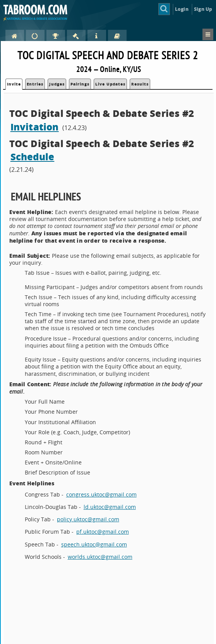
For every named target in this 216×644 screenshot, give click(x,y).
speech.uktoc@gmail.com (94, 544)
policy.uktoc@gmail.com (88, 519)
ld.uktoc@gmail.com (110, 507)
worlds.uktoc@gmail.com (100, 557)
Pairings (80, 84)
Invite (14, 84)
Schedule (33, 157)
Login (182, 9)
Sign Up (203, 9)
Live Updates (110, 84)
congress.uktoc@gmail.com (101, 494)
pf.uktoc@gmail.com (103, 532)
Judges (57, 84)
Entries (35, 84)
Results (140, 84)
